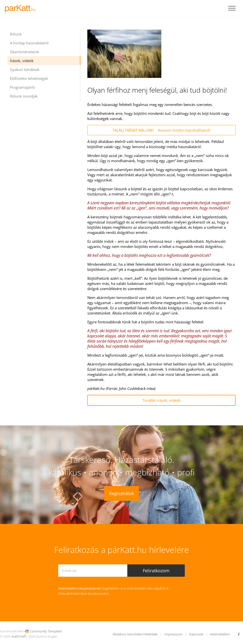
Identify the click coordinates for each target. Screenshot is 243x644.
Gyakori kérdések (25, 70)
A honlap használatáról (29, 43)
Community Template (46, 631)
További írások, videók (161, 400)
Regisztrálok (121, 493)
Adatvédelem (220, 634)
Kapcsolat (196, 634)
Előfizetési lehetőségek (29, 78)
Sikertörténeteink (24, 52)
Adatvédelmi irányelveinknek (79, 588)
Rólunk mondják (24, 96)
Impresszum (173, 634)
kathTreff (19, 636)
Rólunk (16, 34)
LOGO (22, 9)
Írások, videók (22, 61)
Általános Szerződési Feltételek (135, 634)
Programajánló (22, 87)
